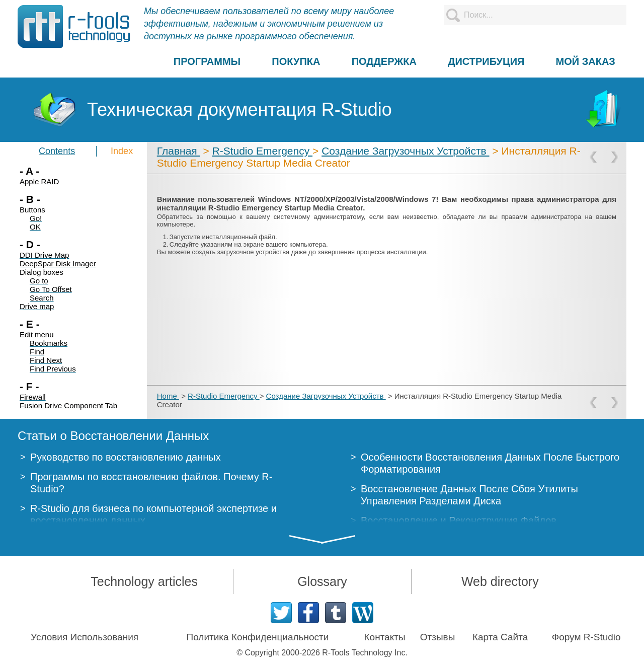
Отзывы (438, 637)
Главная (179, 151)
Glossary (322, 581)
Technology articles (144, 581)
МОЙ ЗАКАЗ (586, 61)
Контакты (385, 637)
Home (168, 396)
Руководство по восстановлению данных (126, 457)
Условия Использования (85, 637)
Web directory (500, 581)
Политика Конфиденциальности (258, 637)
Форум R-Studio (586, 637)
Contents (57, 151)
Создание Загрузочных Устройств (405, 151)
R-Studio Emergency (262, 151)
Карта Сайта (500, 637)
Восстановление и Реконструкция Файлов (459, 520)
